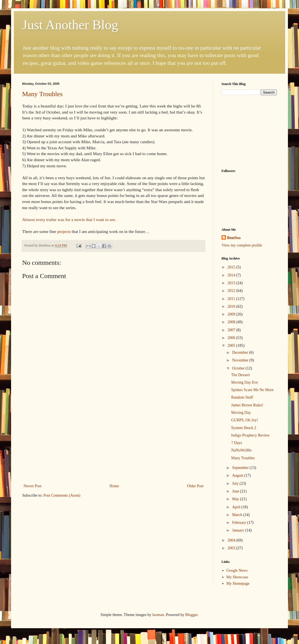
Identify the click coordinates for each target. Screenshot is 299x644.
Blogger (191, 615)
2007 (232, 330)
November (241, 360)
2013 (232, 283)
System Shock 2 (244, 428)
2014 (232, 275)
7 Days (237, 443)
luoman (158, 615)
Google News (237, 570)
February (239, 523)
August (238, 475)
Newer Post (33, 486)
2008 (232, 322)
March (238, 515)
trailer (51, 220)
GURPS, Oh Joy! (245, 420)
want (100, 220)
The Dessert (240, 375)
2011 (232, 299)
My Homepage (238, 583)
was (61, 220)
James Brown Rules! (247, 405)
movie (79, 220)
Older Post (195, 486)
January (239, 530)
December (240, 352)
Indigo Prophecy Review (250, 435)
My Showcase (237, 577)
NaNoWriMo (241, 450)
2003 (232, 548)
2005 (232, 346)
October (239, 368)
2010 (232, 306)
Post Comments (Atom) (62, 495)
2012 (232, 291)
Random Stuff (242, 397)
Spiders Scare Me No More (252, 390)
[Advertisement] (114, 441)
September (241, 468)
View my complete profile (242, 245)
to (107, 220)
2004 (232, 540)
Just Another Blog (70, 25)
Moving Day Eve (244, 382)
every (40, 220)
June (236, 491)
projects (64, 231)
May (236, 499)
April (237, 507)
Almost (28, 220)
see (112, 220)
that (89, 220)
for (68, 220)
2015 (232, 267)
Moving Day (241, 413)
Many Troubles (42, 94)
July (236, 483)
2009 (232, 314)
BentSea (234, 238)
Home (114, 486)
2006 (232, 338)
